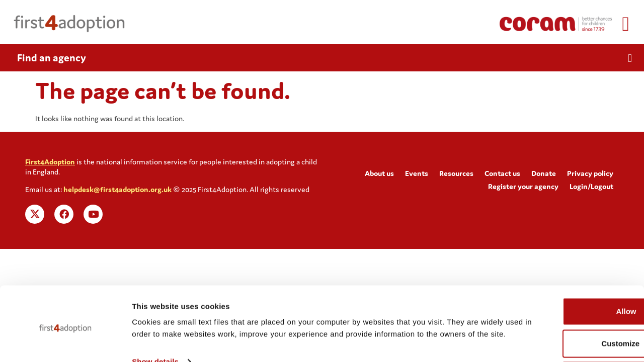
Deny (560, 336)
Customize (560, 303)
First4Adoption (50, 162)
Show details (155, 334)
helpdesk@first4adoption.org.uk (117, 189)
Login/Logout (591, 186)
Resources (456, 173)
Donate (544, 173)
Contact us (502, 173)
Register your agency (523, 186)
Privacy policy (590, 173)
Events (417, 173)
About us (379, 173)
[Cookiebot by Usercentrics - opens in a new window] (65, 342)
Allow (560, 271)
